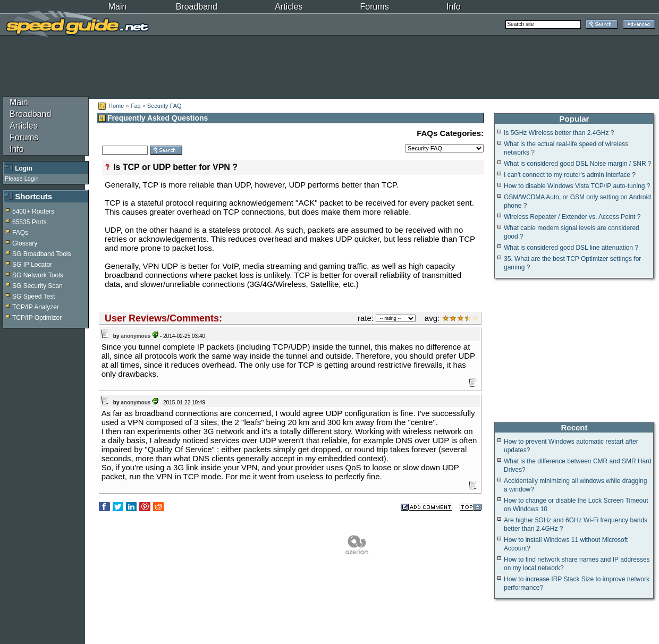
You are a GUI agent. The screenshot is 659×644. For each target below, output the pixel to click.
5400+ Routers (33, 211)
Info (454, 7)
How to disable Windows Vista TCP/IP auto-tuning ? (577, 186)
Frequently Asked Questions (153, 118)
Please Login (22, 179)
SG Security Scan (37, 286)
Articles (289, 7)
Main (118, 7)
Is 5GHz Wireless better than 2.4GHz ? (559, 133)
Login (24, 168)
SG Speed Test (34, 296)
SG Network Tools (38, 275)
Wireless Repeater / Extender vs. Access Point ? (572, 217)
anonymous (136, 336)
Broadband (197, 7)
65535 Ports (29, 222)
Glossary (25, 243)
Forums (374, 7)
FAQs (20, 233)
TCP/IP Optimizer (37, 318)
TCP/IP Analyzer (36, 307)
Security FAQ (164, 106)
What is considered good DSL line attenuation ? (571, 248)
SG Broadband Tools (42, 254)
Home (116, 106)
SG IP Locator (32, 265)
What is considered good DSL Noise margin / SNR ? (578, 164)
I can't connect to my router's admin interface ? (570, 175)
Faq (137, 106)
